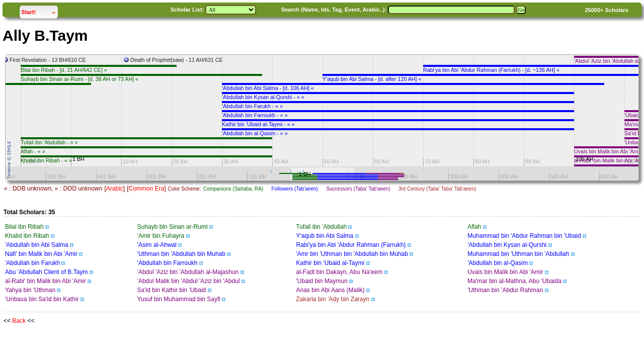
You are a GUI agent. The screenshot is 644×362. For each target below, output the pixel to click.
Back (19, 321)
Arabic (115, 189)
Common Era (146, 189)
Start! (39, 11)
